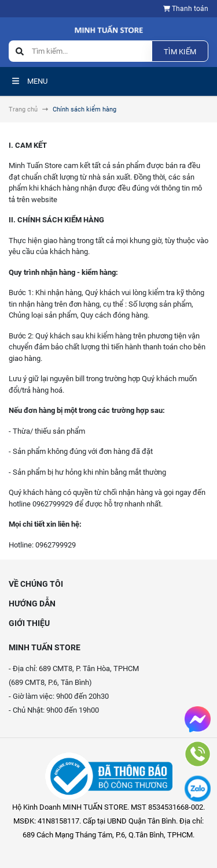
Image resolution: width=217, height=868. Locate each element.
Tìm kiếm (180, 52)
